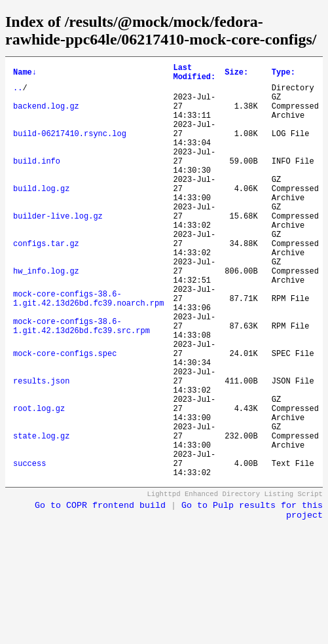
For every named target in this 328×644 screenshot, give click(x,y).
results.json (41, 449)
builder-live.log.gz (58, 249)
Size (236, 74)
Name (25, 74)
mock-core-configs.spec (65, 416)
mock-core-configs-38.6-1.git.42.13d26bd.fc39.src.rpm (82, 382)
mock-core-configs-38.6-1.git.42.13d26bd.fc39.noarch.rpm (88, 349)
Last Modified (194, 75)
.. (18, 93)
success (29, 549)
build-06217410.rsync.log (70, 149)
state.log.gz (41, 516)
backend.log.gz (46, 116)
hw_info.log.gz (46, 316)
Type (283, 74)
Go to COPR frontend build (100, 594)
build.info (37, 182)
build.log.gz (41, 216)
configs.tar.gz (46, 282)
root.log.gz (39, 483)
